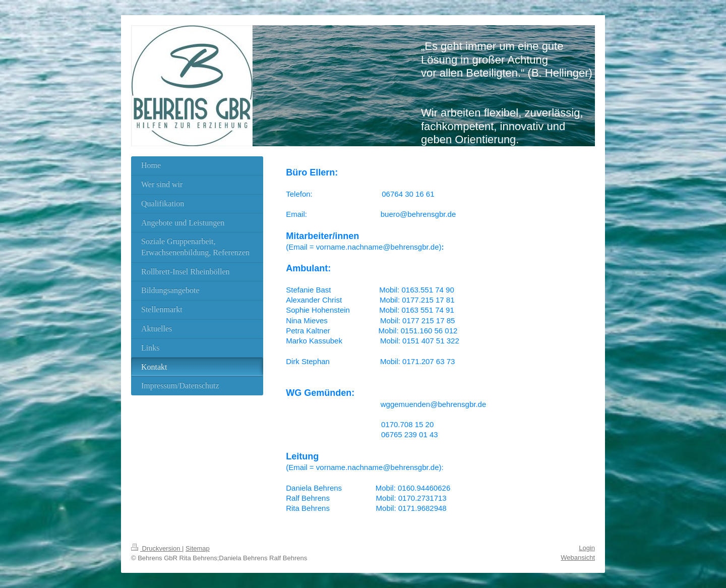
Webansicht (578, 557)
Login (587, 548)
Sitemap (198, 548)
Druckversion (157, 548)
